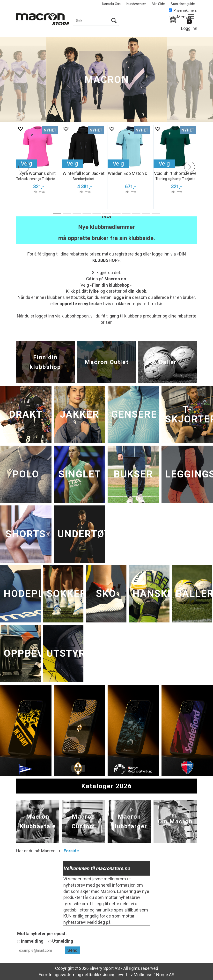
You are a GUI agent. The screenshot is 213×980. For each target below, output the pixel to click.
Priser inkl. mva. (183, 10)
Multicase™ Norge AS (154, 975)
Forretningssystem (57, 975)
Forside (71, 851)
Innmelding (32, 941)
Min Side (158, 4)
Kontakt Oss (111, 4)
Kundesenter (136, 4)
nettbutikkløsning (99, 975)
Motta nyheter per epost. (42, 934)
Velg (72, 164)
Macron (48, 851)
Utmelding (63, 941)
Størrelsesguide (183, 4)
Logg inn (189, 28)
